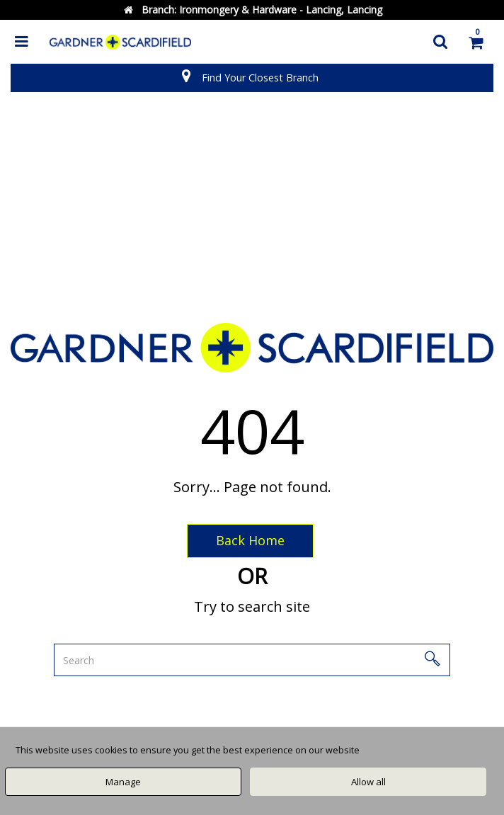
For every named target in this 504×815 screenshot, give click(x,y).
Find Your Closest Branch (260, 78)
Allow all (368, 782)
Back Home (250, 540)
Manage (123, 782)
